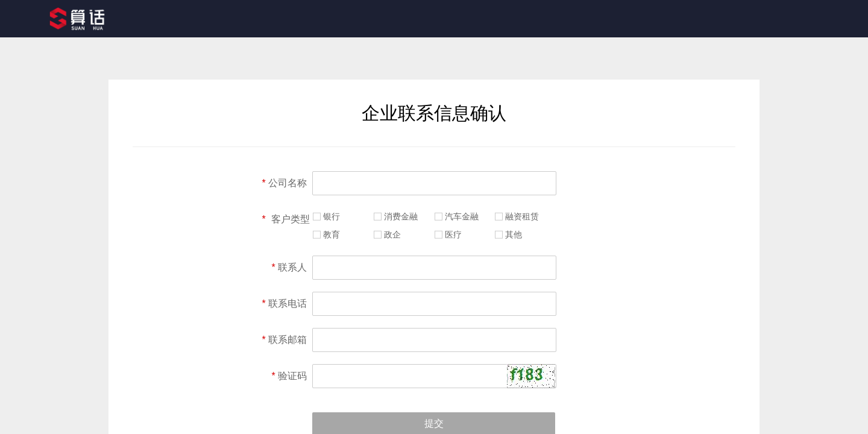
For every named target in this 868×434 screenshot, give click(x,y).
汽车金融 (462, 216)
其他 (514, 234)
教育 (332, 234)
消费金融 (401, 216)
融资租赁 (522, 216)
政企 (392, 234)
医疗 (453, 234)
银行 (332, 216)
